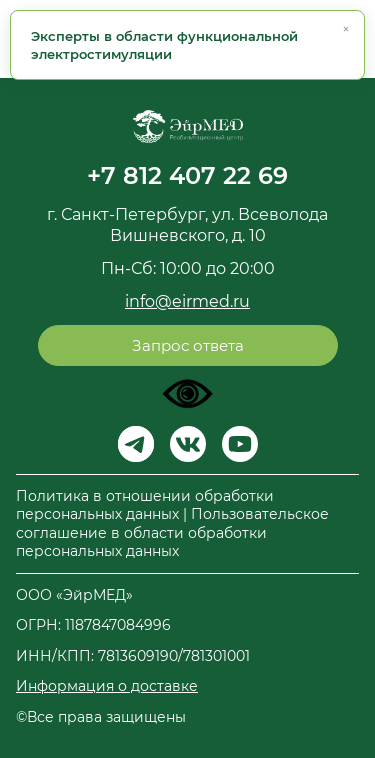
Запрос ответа (188, 345)
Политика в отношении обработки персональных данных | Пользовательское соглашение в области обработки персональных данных (172, 523)
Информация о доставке (107, 686)
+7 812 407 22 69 (187, 175)
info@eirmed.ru (187, 301)
